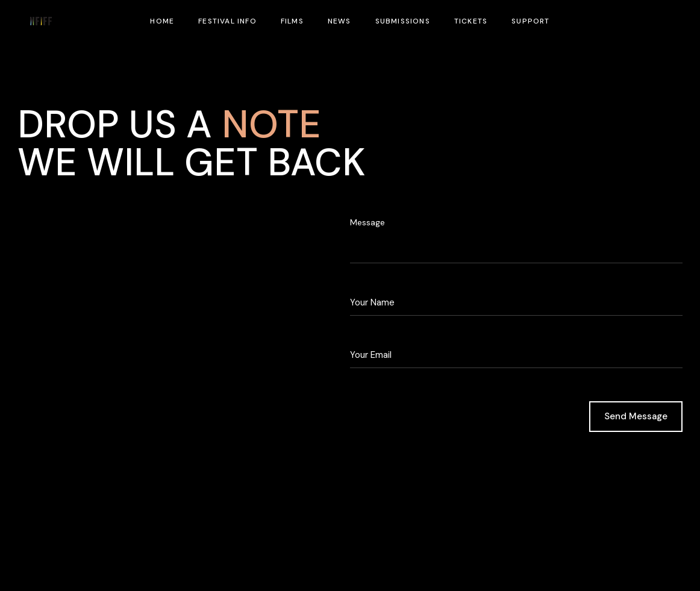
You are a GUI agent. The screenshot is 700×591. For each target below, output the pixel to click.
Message (367, 222)
